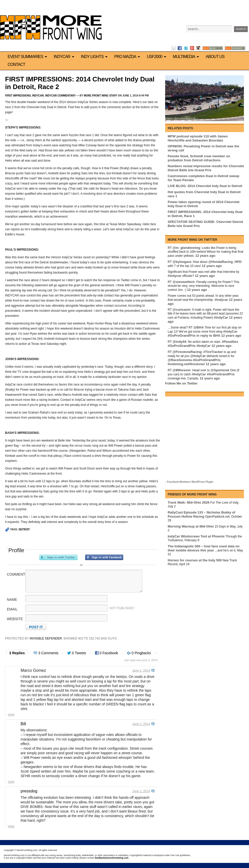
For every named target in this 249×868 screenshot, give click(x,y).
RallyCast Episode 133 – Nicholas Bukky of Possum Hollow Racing (201, 514)
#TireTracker (213, 352)
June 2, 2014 (141, 724)
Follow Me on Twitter (181, 383)
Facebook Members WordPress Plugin (190, 482)
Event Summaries (28, 57)
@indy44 (179, 342)
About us (215, 57)
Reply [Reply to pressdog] (11, 826)
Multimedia (187, 57)
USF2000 (157, 57)
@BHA (199, 327)
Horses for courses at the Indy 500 (195, 560)
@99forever (182, 370)
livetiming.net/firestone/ (186, 364)
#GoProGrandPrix (182, 336)
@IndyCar (198, 356)
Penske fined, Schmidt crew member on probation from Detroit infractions (199, 158)
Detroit (24, 529)
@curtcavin (181, 310)
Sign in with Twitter (58, 557)
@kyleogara (182, 262)
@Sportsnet (220, 370)
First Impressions (18, 96)
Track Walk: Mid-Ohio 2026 (189, 502)
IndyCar (65, 57)
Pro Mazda (128, 57)
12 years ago (205, 256)
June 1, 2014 (141, 671)
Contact (16, 65)
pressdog (29, 791)
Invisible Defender (46, 638)
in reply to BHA (208, 336)
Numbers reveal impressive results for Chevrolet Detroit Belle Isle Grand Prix (206, 168)
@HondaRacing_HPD (225, 262)
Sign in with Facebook (104, 557)
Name (12, 600)
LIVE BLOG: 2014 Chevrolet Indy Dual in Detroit (205, 186)
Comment (16, 574)
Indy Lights (95, 57)
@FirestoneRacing (187, 352)
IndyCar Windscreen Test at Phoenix (196, 536)
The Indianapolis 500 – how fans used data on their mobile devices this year (204, 548)
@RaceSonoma (180, 360)
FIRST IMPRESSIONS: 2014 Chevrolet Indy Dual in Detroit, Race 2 (80, 83)
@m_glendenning (186, 248)
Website (15, 619)
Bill (23, 724)
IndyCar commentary (60, 96)
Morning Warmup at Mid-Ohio (191, 526)
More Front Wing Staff (100, 96)
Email (12, 609)
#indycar (174, 276)
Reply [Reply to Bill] (11, 782)
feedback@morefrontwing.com (112, 858)
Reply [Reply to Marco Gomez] (11, 715)
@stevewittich (184, 282)
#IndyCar (221, 317)
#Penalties (230, 342)
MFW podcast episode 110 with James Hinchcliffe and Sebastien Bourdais (198, 138)
